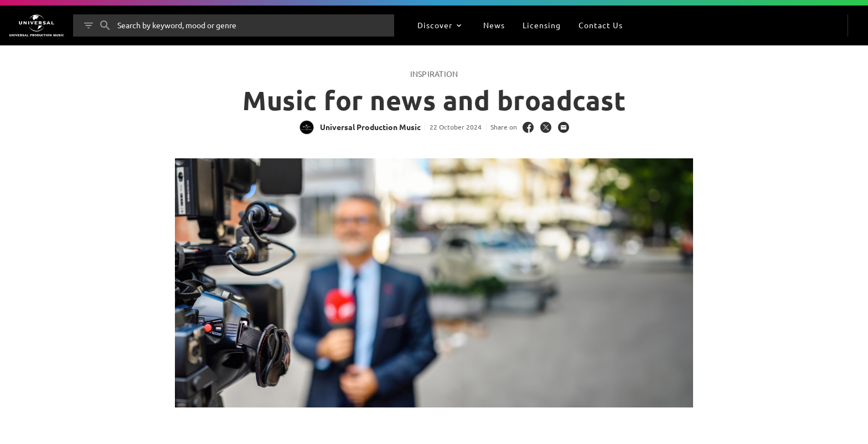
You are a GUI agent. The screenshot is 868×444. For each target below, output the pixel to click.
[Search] (105, 25)
